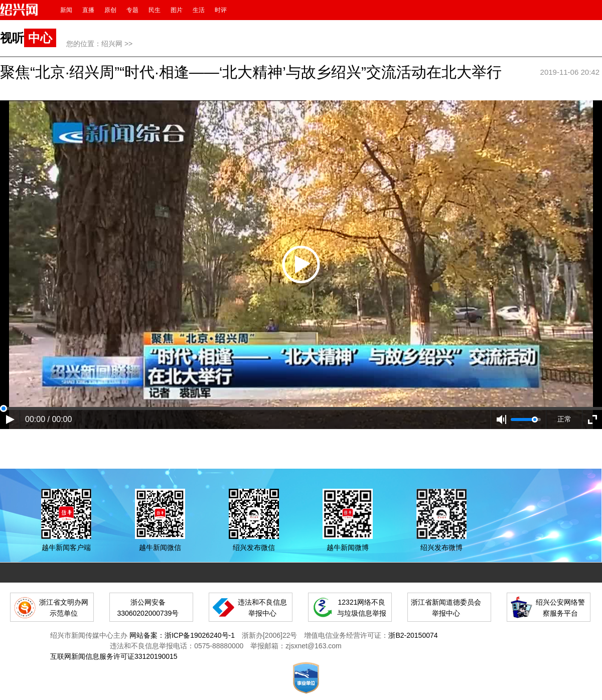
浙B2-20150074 (413, 635)
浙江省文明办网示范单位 (64, 608)
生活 (199, 10)
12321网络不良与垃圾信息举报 (362, 608)
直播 (88, 10)
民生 (155, 10)
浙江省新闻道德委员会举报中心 (446, 608)
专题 (132, 10)
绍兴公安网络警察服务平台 (560, 608)
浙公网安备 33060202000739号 (148, 608)
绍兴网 (112, 44)
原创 (110, 10)
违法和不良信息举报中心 (262, 608)
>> (128, 44)
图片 (177, 10)
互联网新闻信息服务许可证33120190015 (114, 656)
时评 (221, 10)
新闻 (66, 10)
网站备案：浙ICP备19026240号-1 (182, 635)
